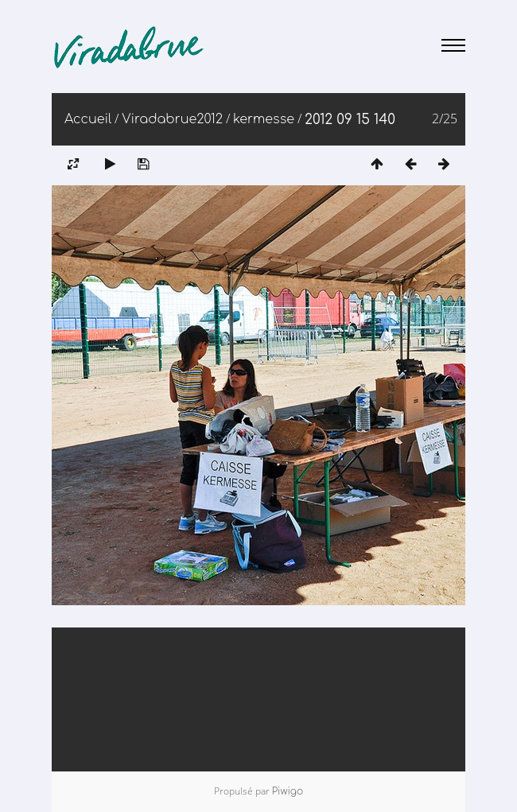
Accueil (88, 119)
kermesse (264, 119)
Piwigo (288, 791)
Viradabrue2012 (172, 119)
